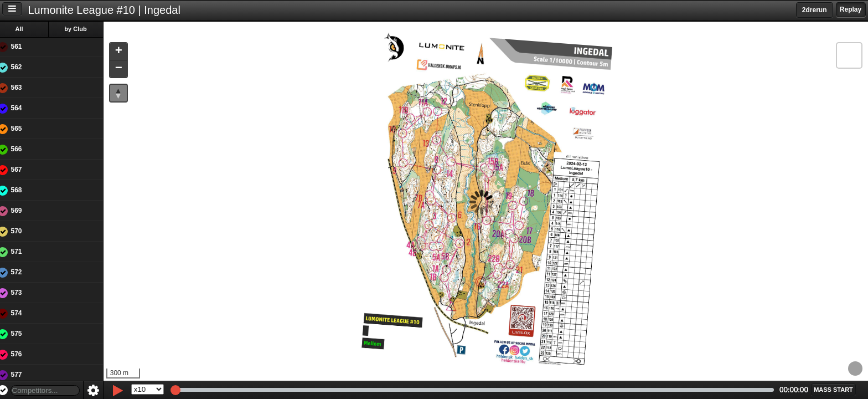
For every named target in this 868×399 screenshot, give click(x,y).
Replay (851, 9)
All (27, 29)
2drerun (815, 10)
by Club (84, 29)
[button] (126, 52)
